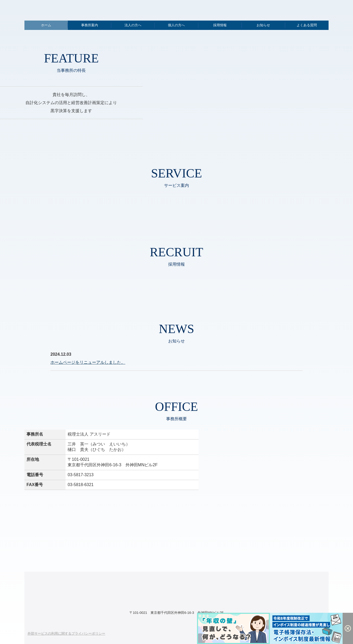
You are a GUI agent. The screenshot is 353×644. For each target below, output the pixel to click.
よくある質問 (307, 25)
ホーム (46, 25)
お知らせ (263, 25)
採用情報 (220, 25)
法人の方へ (133, 25)
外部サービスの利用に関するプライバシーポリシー (66, 633)
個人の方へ (176, 25)
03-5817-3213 (81, 475)
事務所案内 (90, 25)
